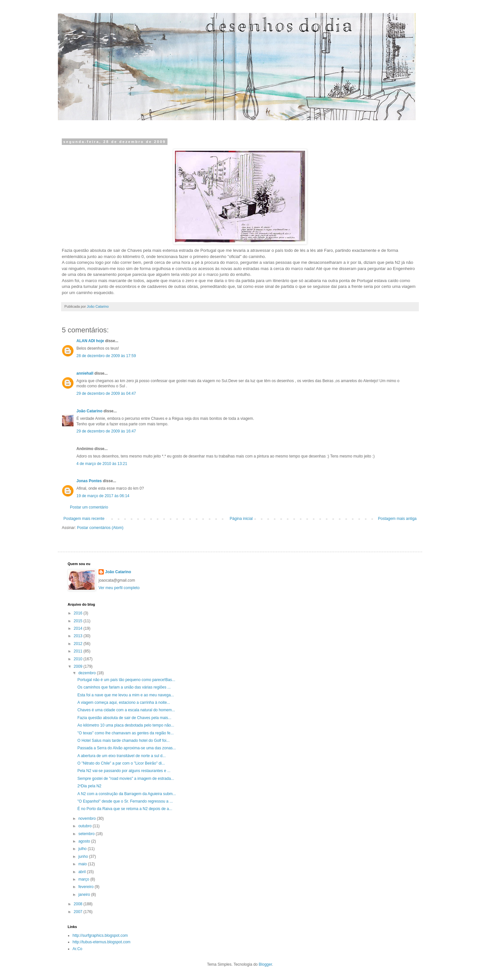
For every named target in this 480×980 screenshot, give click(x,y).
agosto (85, 841)
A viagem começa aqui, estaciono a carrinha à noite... (124, 703)
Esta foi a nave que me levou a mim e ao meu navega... (126, 695)
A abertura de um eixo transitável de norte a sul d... (122, 756)
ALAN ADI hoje (90, 341)
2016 (79, 613)
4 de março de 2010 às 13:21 (102, 464)
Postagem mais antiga (397, 519)
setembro (87, 834)
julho (83, 849)
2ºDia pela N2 (89, 786)
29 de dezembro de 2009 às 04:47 (106, 393)
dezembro (88, 673)
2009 (79, 666)
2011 (79, 651)
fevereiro (87, 887)
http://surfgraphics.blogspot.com (100, 935)
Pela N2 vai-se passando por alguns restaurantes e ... (124, 771)
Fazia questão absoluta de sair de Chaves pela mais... (124, 718)
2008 (79, 904)
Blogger (266, 964)
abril (83, 872)
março (84, 879)
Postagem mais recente (84, 519)
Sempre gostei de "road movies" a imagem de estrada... (126, 779)
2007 (79, 912)
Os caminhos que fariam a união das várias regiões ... (124, 687)
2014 (79, 628)
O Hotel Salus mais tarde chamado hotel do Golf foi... (123, 741)
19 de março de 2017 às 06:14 (103, 496)
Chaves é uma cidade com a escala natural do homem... (126, 710)
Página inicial (241, 519)
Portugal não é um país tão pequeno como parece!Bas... (126, 680)
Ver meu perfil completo (119, 588)
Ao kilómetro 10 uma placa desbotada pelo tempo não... (126, 725)
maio (83, 864)
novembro (88, 819)
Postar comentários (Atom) (100, 528)
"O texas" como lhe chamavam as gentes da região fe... (126, 733)
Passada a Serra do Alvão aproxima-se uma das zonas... (127, 748)
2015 (79, 621)
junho (84, 857)
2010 (79, 659)
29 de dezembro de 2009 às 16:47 (106, 431)
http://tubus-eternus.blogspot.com (101, 942)
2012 (79, 644)
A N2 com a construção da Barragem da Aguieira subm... (127, 794)
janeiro (85, 895)
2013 (79, 636)
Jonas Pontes (89, 481)
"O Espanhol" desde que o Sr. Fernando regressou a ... (125, 801)
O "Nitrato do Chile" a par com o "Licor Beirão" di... (121, 763)
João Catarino (89, 411)
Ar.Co (77, 949)
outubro (86, 826)
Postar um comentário (89, 507)
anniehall (85, 373)
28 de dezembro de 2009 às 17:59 (106, 356)
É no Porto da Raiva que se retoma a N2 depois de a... (125, 809)
